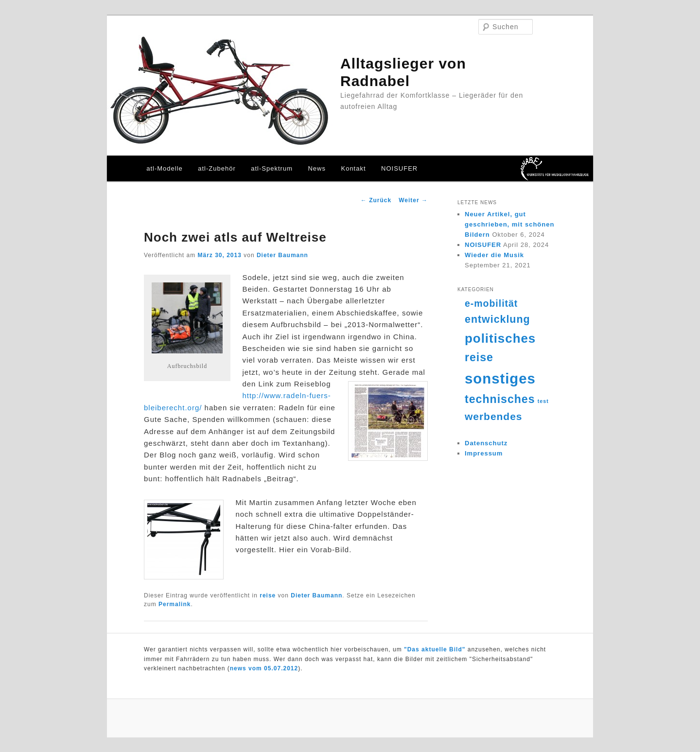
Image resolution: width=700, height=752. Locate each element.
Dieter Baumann (282, 255)
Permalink (175, 604)
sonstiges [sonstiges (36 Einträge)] (500, 378)
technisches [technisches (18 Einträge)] (500, 399)
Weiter (413, 200)
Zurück (376, 200)
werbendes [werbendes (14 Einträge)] (493, 416)
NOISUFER (399, 168)
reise (268, 595)
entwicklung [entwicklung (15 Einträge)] (498, 319)
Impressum (484, 453)
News (317, 168)
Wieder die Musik (494, 255)
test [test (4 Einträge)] (543, 401)
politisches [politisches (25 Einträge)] (500, 338)
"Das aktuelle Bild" (435, 649)
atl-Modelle (165, 168)
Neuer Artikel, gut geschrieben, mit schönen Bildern (509, 224)
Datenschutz (486, 443)
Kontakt (353, 168)
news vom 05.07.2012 (264, 668)
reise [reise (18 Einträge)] (479, 357)
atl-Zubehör (217, 168)
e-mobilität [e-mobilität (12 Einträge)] (491, 303)
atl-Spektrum (272, 168)
